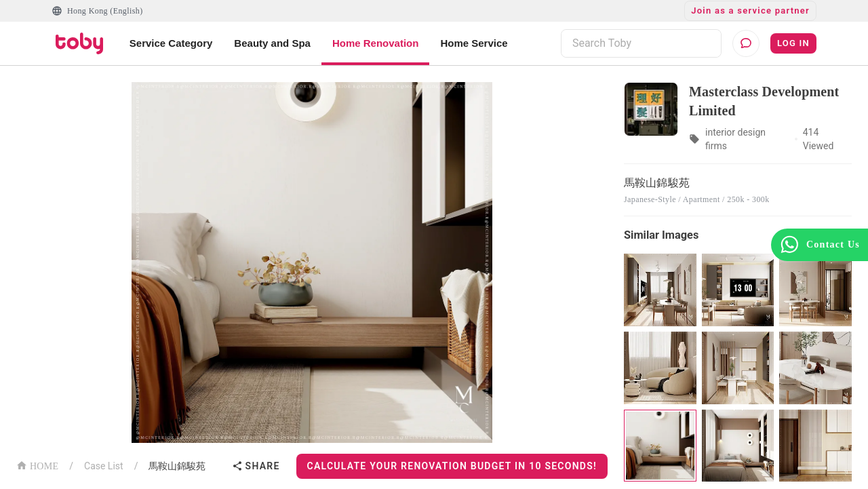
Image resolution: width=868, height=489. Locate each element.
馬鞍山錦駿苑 (177, 466)
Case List (104, 466)
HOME (37, 465)
